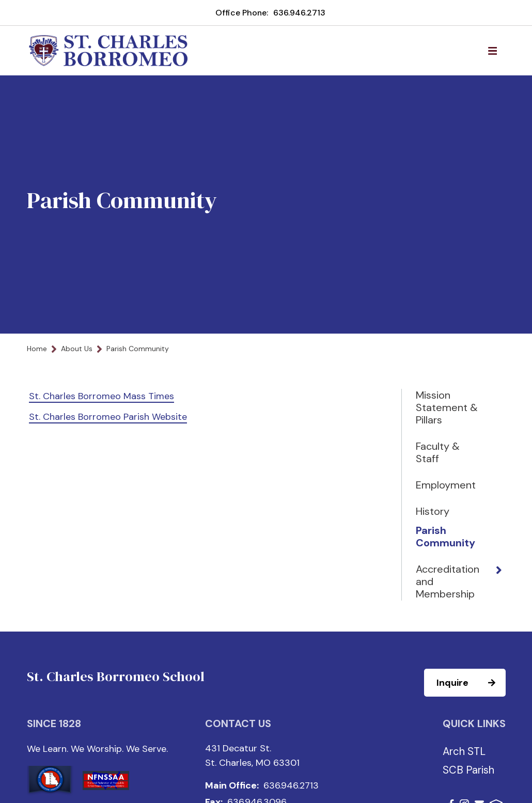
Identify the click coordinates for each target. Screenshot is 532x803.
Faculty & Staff (438, 452)
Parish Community (445, 537)
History (433, 511)
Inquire (471, 683)
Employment (446, 485)
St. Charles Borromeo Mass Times (101, 396)
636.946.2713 (299, 13)
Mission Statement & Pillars (447, 407)
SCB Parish (468, 770)
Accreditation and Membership (448, 581)
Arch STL (464, 751)
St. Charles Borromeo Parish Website (108, 417)
